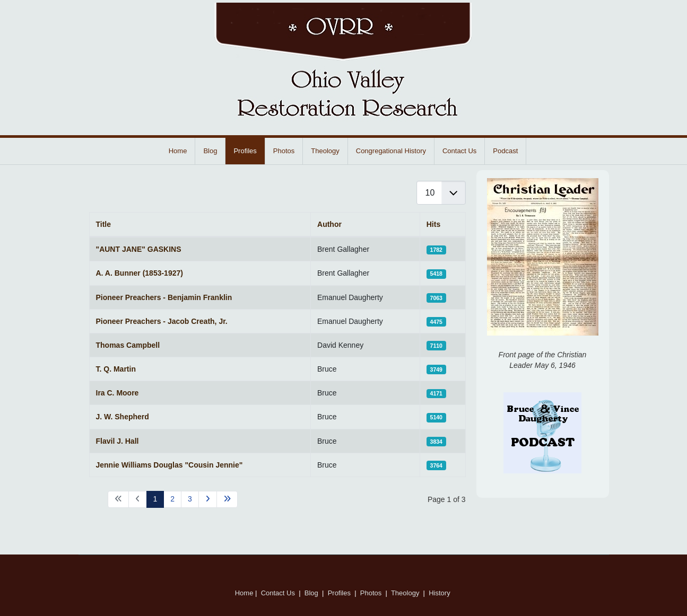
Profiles (245, 151)
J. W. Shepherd (123, 417)
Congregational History (391, 151)
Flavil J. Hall (118, 441)
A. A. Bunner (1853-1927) (140, 273)
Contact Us (459, 151)
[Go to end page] (227, 499)
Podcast (505, 151)
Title (104, 224)
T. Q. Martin (116, 369)
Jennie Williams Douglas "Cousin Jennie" (169, 465)
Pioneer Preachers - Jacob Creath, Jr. (162, 321)
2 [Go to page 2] (172, 499)
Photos (284, 151)
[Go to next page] (208, 499)
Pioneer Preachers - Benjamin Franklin (164, 297)
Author (329, 224)
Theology (325, 151)
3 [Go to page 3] (190, 499)
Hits (433, 224)
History (440, 593)
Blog (210, 151)
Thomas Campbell (128, 345)
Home (178, 151)
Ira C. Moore (118, 393)
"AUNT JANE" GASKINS (139, 249)
